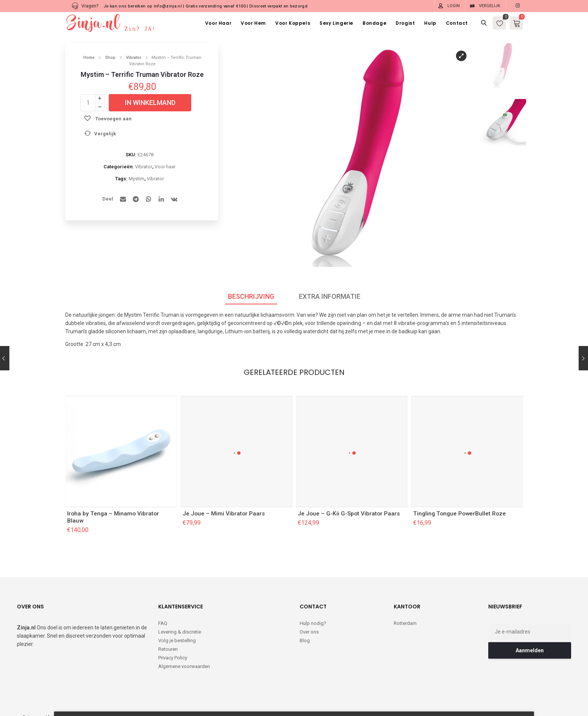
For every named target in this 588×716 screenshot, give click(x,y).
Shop (110, 58)
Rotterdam (405, 623)
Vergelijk (490, 6)
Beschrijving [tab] (251, 296)
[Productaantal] (88, 103)
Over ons (309, 632)
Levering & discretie (180, 632)
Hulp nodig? (313, 623)
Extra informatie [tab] (330, 296)
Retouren (168, 649)
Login (454, 6)
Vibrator (134, 58)
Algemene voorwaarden (184, 666)
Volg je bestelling (177, 640)
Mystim (136, 179)
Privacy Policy (173, 658)
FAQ (163, 623)
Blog (305, 640)
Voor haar (165, 167)
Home (89, 58)
